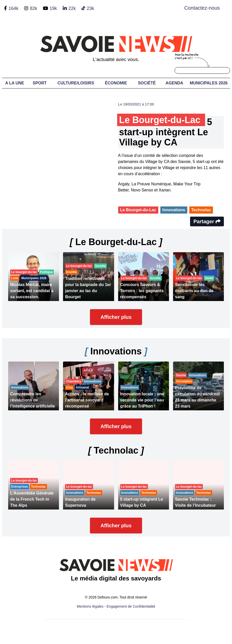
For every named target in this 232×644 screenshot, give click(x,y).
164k (13, 8)
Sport (40, 83)
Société (147, 83)
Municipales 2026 (209, 83)
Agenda (174, 83)
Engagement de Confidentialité (131, 606)
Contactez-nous (202, 8)
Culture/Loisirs (76, 83)
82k (33, 8)
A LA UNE (14, 83)
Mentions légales (90, 606)
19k (53, 8)
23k (90, 8)
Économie (116, 83)
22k (72, 8)
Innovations (174, 210)
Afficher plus (116, 317)
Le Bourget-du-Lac (138, 210)
